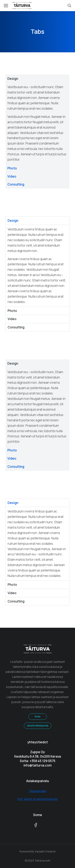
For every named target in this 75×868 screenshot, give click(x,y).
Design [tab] (13, 79)
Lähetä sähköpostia (38, 726)
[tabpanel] (37, 123)
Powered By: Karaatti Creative (37, 851)
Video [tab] (12, 176)
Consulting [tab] (16, 184)
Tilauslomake (37, 791)
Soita (37, 716)
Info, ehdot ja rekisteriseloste (38, 799)
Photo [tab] (12, 168)
